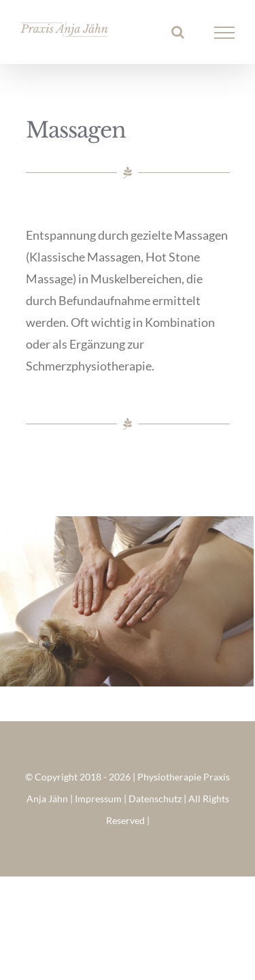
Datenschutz (155, 799)
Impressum (98, 799)
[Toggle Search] (178, 32)
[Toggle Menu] (225, 33)
